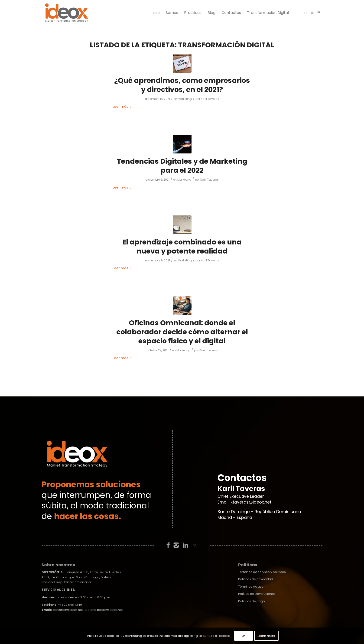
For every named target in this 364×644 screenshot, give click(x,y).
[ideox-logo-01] (67, 13)
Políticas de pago (252, 601)
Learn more (266, 636)
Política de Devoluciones (257, 594)
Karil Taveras (210, 99)
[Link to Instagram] (312, 13)
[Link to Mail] (319, 13)
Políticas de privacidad (256, 579)
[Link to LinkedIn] (305, 13)
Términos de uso (251, 587)
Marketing (185, 99)
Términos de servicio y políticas (262, 572)
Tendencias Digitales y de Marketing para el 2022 (182, 166)
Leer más (123, 106)
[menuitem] (155, 13)
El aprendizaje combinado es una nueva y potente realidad (182, 247)
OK (244, 636)
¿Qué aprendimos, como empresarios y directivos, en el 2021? (182, 85)
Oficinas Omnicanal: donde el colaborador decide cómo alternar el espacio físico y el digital (182, 332)
